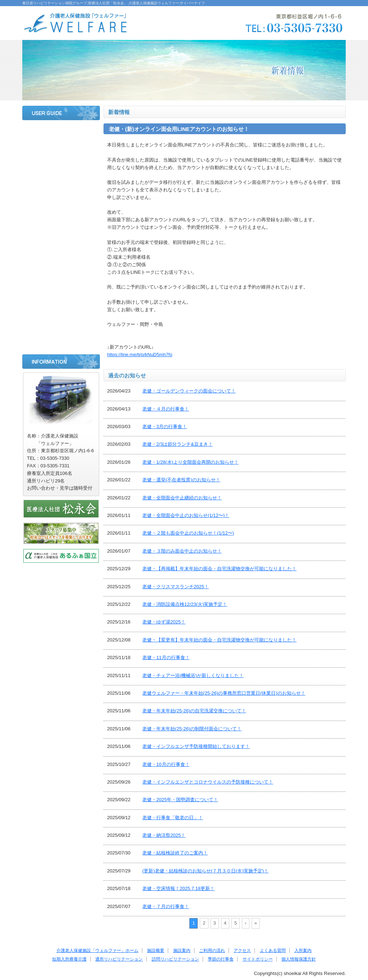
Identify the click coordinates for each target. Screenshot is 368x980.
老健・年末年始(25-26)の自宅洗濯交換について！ (194, 711)
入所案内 (61, 247)
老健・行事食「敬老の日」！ (173, 818)
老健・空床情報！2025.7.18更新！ (178, 888)
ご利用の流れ (61, 190)
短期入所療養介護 (61, 266)
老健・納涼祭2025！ (164, 835)
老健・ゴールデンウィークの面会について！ (189, 391)
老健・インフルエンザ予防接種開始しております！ (196, 746)
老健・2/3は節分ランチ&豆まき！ (178, 444)
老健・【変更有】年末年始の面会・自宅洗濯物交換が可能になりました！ (219, 640)
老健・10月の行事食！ (166, 764)
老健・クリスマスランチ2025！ (176, 587)
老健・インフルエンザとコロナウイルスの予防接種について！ (208, 782)
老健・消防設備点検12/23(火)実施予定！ (185, 604)
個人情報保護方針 (299, 959)
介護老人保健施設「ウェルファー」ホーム (97, 950)
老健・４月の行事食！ (166, 409)
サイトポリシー (61, 342)
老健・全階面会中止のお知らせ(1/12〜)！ (186, 515)
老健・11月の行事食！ (166, 657)
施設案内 (61, 171)
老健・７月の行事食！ (166, 906)
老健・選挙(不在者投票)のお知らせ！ (181, 480)
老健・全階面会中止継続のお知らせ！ (182, 498)
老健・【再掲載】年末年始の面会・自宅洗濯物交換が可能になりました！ (219, 569)
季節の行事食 (61, 323)
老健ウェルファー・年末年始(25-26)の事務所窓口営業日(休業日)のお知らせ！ (224, 693)
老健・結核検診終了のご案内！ (175, 853)
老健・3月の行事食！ (165, 427)
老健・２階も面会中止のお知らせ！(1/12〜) (188, 533)
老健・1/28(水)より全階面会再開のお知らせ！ (190, 462)
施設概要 (61, 151)
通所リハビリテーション (61, 285)
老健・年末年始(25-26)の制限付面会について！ (192, 729)
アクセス (61, 209)
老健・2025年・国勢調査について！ (180, 800)
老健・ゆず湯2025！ (164, 622)
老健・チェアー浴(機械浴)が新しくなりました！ (193, 675)
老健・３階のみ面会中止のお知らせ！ (182, 551)
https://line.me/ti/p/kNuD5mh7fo (140, 355)
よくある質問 (61, 228)
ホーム (61, 132)
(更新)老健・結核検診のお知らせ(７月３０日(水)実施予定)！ (205, 871)
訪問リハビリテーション (61, 304)
